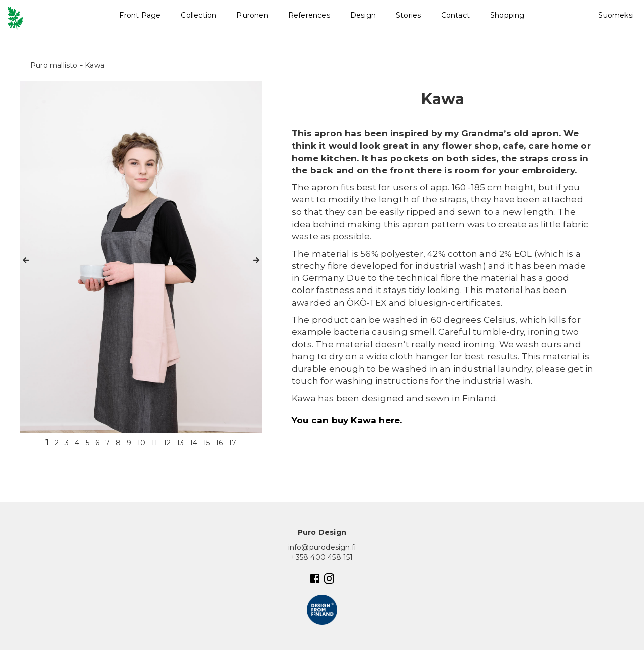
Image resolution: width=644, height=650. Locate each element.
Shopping (507, 15)
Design (363, 15)
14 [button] (193, 443)
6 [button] (97, 443)
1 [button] (47, 442)
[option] (141, 257)
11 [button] (154, 443)
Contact (456, 15)
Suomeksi (616, 15)
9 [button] (129, 443)
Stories (408, 15)
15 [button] (207, 443)
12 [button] (167, 443)
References (309, 15)
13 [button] (180, 443)
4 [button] (77, 443)
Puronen (252, 15)
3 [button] (67, 443)
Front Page (140, 15)
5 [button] (87, 443)
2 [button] (57, 443)
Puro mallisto (54, 65)
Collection (198, 15)
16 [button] (219, 443)
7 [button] (107, 443)
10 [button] (141, 443)
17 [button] (233, 443)
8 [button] (118, 443)
